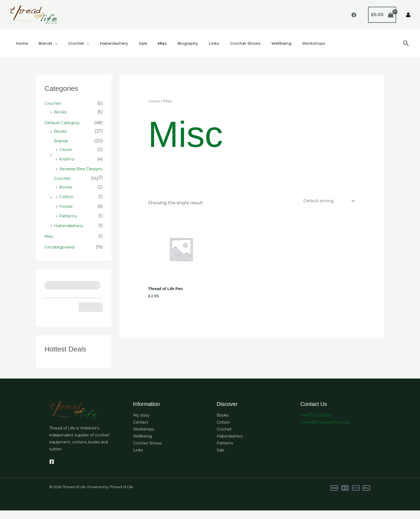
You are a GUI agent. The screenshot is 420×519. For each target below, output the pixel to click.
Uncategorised (60, 256)
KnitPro (67, 159)
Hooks (66, 215)
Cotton (67, 205)
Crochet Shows (218, 43)
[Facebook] (354, 15)
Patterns (69, 225)
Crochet (70, 43)
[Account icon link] (408, 15)
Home (20, 43)
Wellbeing (251, 43)
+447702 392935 (316, 424)
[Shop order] (327, 201)
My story (141, 424)
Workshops (280, 43)
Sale (128, 43)
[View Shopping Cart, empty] (382, 15)
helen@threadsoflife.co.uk (325, 431)
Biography (167, 43)
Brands (43, 43)
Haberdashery (103, 43)
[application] (50, 43)
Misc (145, 43)
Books (60, 112)
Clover (66, 149)
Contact (141, 431)
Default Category (63, 123)
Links (190, 43)
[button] (406, 44)
